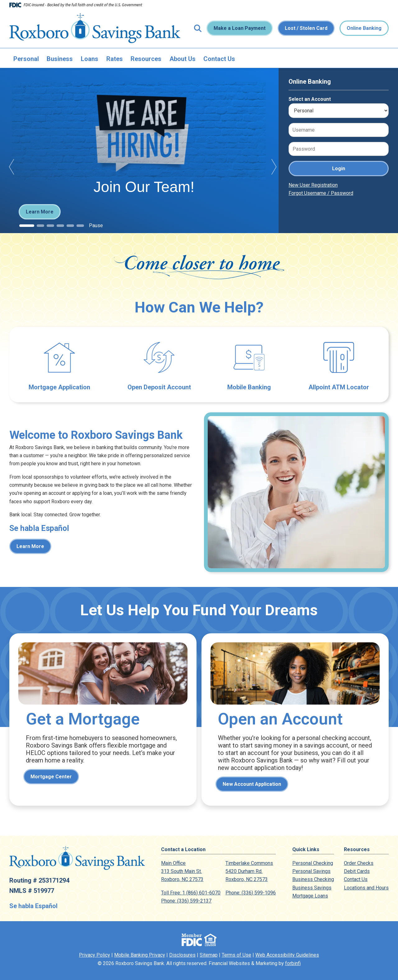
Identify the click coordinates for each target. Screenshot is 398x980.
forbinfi (293, 963)
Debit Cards (357, 871)
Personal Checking (313, 863)
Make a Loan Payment (240, 28)
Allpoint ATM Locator (339, 365)
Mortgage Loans (310, 896)
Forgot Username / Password (321, 193)
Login (339, 169)
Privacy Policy (95, 955)
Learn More (40, 212)
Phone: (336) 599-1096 (251, 893)
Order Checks (359, 863)
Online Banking (364, 28)
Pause (96, 225)
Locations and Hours (366, 888)
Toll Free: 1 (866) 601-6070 (191, 893)
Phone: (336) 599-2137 (186, 901)
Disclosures (182, 955)
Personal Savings (311, 871)
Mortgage (103, 719)
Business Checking (313, 879)
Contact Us (219, 59)
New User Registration (313, 185)
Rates (115, 59)
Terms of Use (236, 955)
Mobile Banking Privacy (140, 955)
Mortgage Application (59, 365)
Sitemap (209, 955)
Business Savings (312, 888)
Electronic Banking (249, 365)
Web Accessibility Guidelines (287, 955)
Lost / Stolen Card (306, 28)
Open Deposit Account (159, 365)
